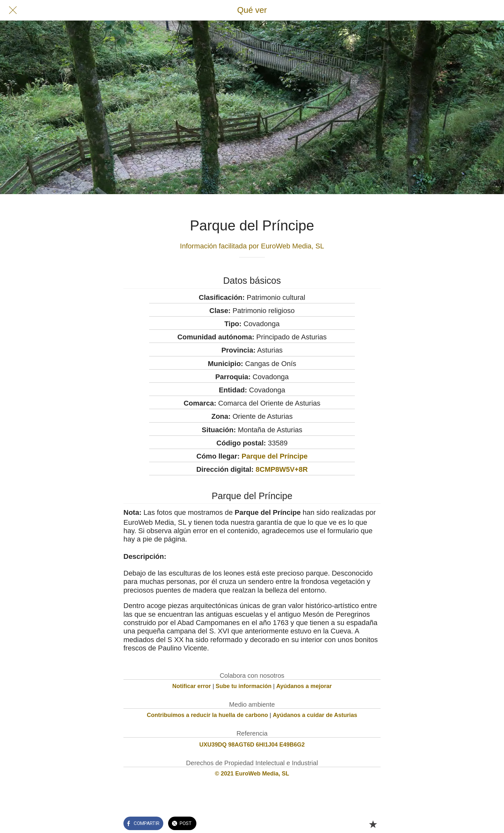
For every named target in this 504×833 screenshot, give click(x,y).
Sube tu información (244, 686)
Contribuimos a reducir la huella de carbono (207, 715)
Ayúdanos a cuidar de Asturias (315, 715)
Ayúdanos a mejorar (304, 686)
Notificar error (192, 686)
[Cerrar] (13, 10)
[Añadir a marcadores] (373, 824)
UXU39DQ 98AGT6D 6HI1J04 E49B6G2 (252, 745)
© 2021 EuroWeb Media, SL (252, 774)
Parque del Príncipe (275, 456)
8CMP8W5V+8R (282, 469)
